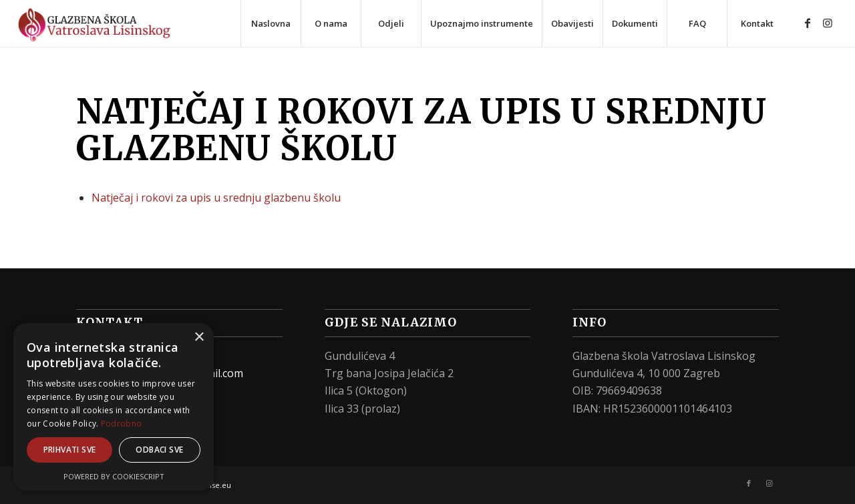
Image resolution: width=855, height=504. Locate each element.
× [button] (199, 337)
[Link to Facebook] (808, 23)
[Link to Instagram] (828, 23)
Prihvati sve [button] (70, 450)
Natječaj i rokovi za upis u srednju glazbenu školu (216, 198)
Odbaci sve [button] (159, 450)
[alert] (114, 407)
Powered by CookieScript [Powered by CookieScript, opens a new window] (114, 476)
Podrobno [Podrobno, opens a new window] (121, 424)
